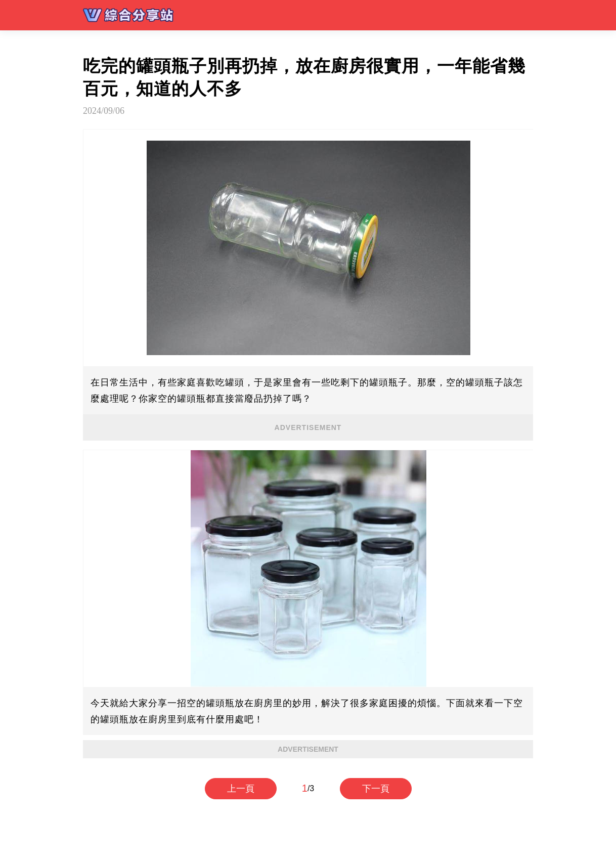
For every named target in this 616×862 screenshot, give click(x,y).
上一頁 (241, 789)
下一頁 (376, 789)
